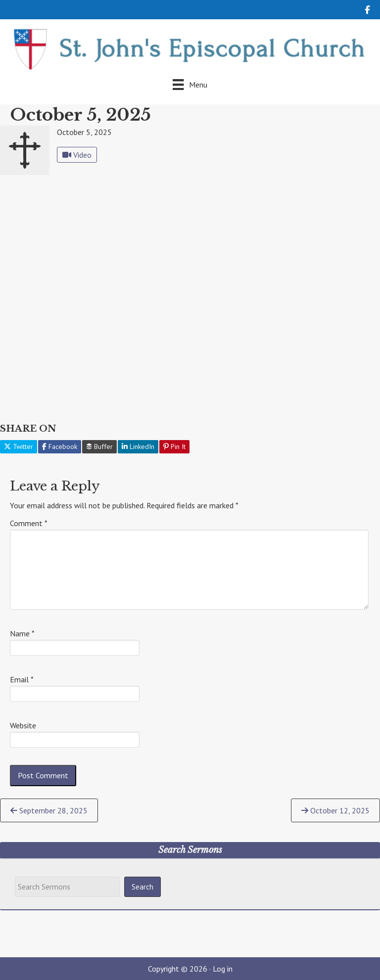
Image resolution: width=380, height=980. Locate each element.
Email (22, 679)
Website (23, 725)
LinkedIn (138, 446)
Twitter (19, 446)
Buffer (99, 446)
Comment (29, 523)
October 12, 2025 (335, 810)
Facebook (60, 446)
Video (77, 155)
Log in (223, 969)
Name (22, 633)
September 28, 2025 (49, 810)
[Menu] (190, 84)
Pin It (174, 446)
